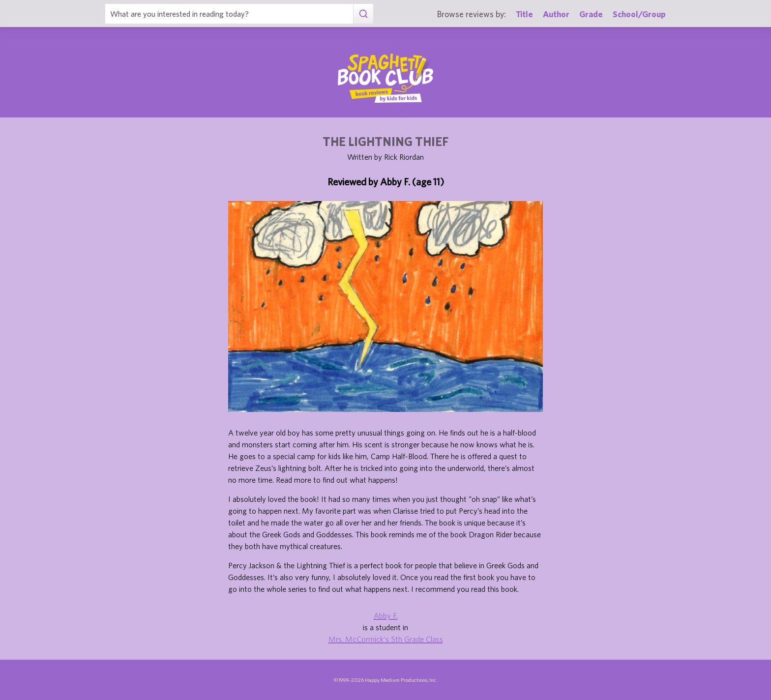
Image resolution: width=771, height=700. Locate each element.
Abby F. (386, 615)
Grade (591, 14)
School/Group (639, 14)
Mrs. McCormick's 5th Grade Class (386, 639)
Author (556, 14)
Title (524, 14)
